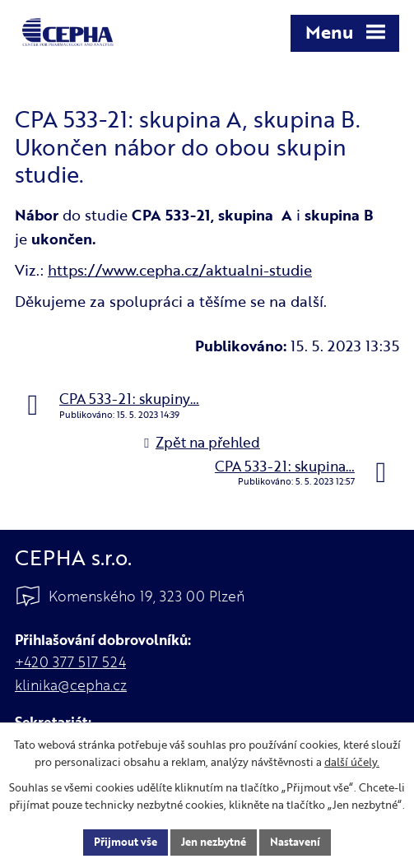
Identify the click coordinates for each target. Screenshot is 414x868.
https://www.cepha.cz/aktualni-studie (180, 270)
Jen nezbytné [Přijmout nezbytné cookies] (214, 842)
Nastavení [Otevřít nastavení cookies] (295, 842)
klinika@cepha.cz (71, 685)
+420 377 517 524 (70, 662)
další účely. (352, 762)
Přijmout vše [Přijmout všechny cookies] (126, 842)
